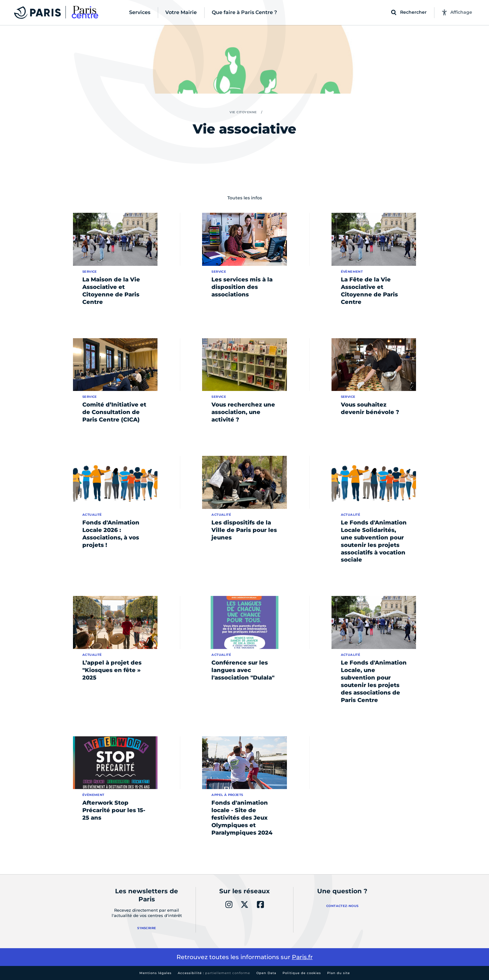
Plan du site (339, 973)
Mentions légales (155, 973)
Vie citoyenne (243, 112)
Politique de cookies (302, 973)
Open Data (266, 973)
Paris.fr (302, 957)
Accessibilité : (214, 973)
